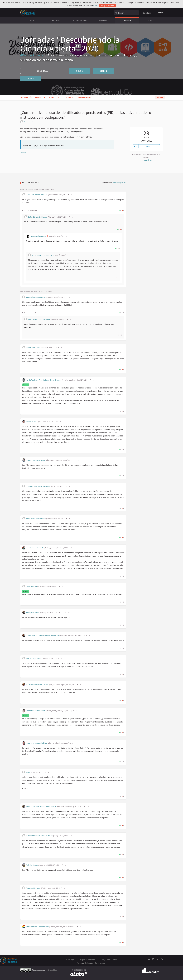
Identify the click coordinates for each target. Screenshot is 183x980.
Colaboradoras (83, 97)
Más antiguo (118, 183)
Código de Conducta (109, 960)
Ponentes (40, 97)
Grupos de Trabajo (80, 20)
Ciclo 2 (104, 71)
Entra (160, 13)
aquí (95, 5)
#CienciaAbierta (32, 55)
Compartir (146, 160)
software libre (51, 970)
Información (26, 97)
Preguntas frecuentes (88, 960)
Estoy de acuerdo (108, 6)
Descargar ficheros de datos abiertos (91, 963)
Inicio (32, 20)
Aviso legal (70, 960)
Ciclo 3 (31, 78)
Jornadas (127, 20)
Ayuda (151, 20)
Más (160, 97)
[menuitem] (148, 13)
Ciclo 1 (79, 71)
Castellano (147, 13)
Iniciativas (103, 20)
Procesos (56, 20)
